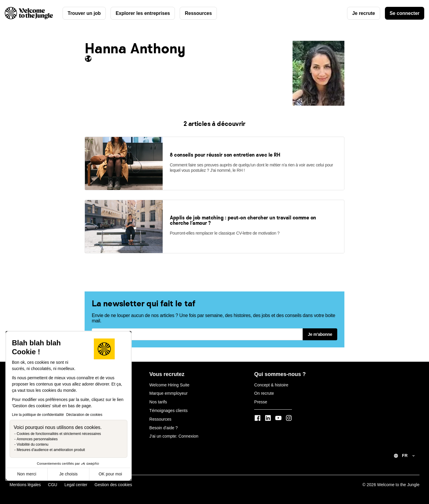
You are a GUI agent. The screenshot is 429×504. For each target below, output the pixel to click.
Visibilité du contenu (33, 444)
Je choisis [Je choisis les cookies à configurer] (68, 474)
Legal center (76, 485)
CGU (53, 485)
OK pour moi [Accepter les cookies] (110, 474)
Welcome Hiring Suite (169, 385)
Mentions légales (25, 485)
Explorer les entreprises (143, 13)
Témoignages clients (168, 411)
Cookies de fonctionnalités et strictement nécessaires (59, 434)
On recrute (264, 393)
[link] (124, 188)
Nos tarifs (158, 402)
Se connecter (405, 13)
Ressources (198, 13)
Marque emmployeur (168, 393)
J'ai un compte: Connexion (174, 436)
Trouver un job (84, 13)
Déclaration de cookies (84, 415)
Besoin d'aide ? (163, 428)
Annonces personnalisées (37, 439)
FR (405, 455)
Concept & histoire (271, 385)
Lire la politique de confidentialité (38, 415)
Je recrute (364, 13)
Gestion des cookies (113, 485)
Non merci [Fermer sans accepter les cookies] (27, 474)
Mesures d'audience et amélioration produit (51, 450)
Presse (261, 402)
